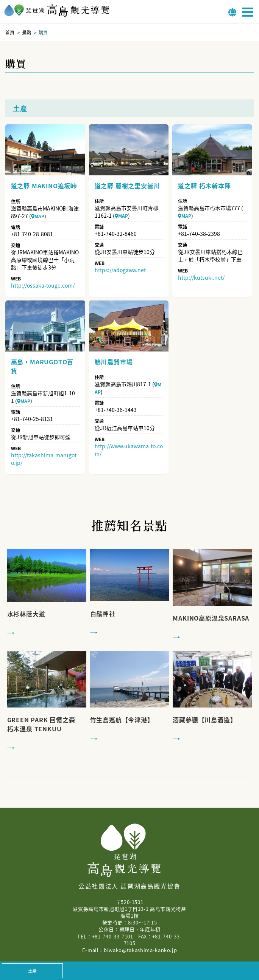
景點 (27, 32)
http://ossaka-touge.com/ (43, 285)
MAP (38, 216)
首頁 (10, 32)
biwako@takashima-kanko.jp (140, 950)
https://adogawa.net (120, 270)
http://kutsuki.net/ (201, 277)
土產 (33, 971)
